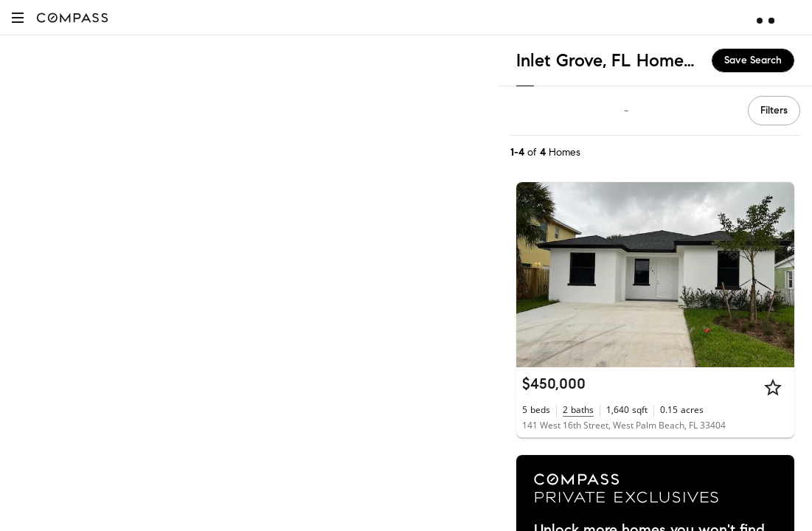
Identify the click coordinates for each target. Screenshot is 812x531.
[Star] (773, 387)
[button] (18, 17)
